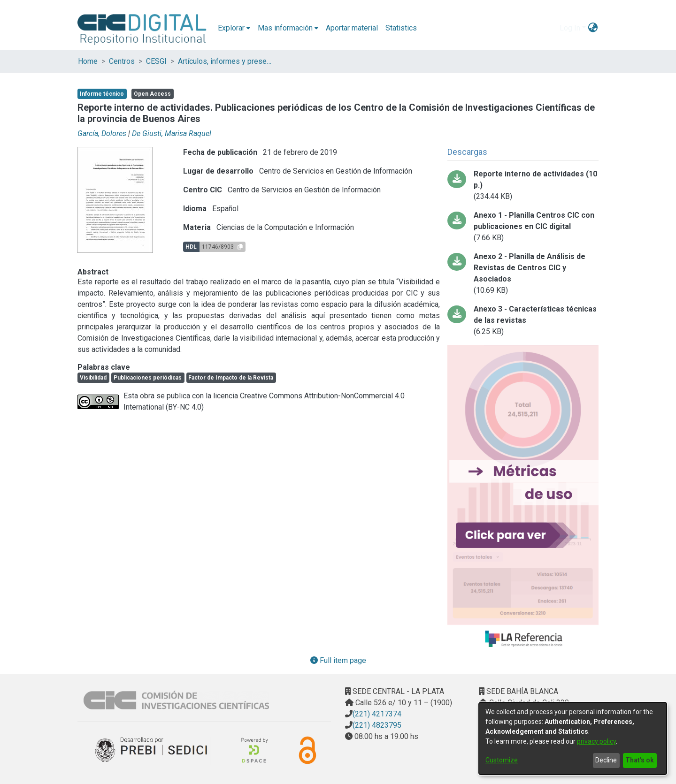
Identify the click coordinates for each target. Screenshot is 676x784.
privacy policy (596, 741)
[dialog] (573, 738)
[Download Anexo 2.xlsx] (523, 274)
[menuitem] (234, 28)
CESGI (156, 61)
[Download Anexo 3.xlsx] (523, 320)
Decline (606, 760)
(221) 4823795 (377, 725)
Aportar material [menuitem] (352, 28)
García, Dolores (102, 133)
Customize (502, 760)
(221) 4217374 (377, 714)
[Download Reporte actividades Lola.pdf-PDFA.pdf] (523, 185)
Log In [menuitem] (570, 28)
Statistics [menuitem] (401, 28)
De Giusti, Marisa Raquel (172, 133)
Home (88, 61)
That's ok (640, 760)
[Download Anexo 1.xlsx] (523, 227)
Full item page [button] (338, 660)
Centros (122, 61)
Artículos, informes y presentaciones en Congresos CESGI (225, 61)
